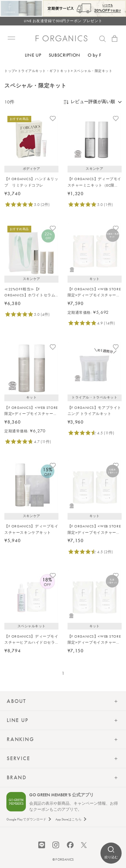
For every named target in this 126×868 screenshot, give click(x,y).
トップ (10, 71)
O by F (94, 55)
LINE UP (33, 55)
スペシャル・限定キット (93, 71)
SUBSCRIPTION (65, 55)
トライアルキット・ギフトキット (44, 71)
